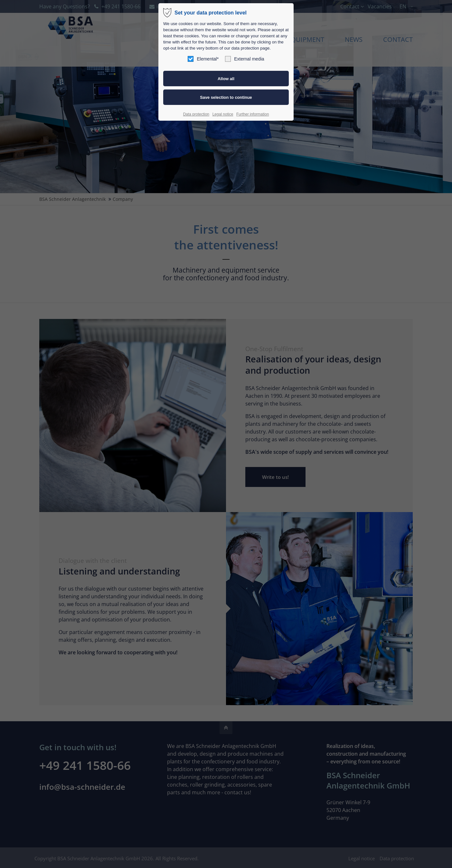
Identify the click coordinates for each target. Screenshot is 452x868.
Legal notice (223, 114)
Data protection (196, 114)
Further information (253, 114)
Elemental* (203, 59)
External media (245, 59)
